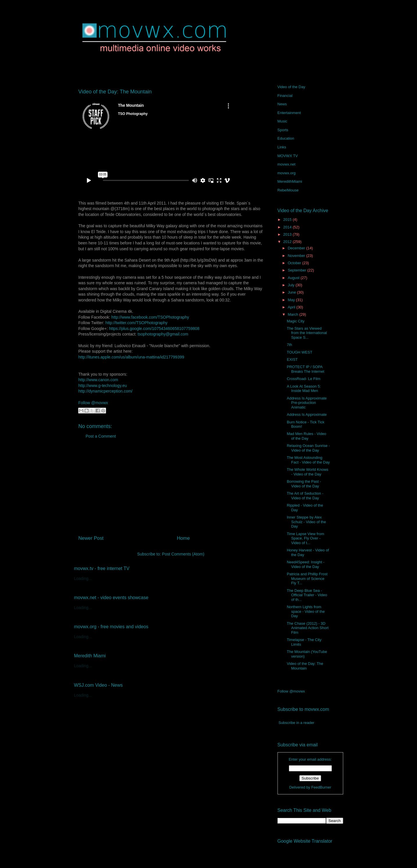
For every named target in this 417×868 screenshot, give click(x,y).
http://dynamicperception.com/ (106, 391)
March (293, 314)
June (292, 292)
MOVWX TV (288, 156)
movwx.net (287, 164)
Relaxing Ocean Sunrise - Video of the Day (308, 448)
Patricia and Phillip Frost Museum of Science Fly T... (307, 578)
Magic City (296, 321)
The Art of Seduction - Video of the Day (305, 496)
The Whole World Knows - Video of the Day (308, 472)
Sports (283, 130)
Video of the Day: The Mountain (305, 666)
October (295, 263)
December (297, 248)
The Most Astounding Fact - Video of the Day (308, 460)
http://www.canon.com (98, 380)
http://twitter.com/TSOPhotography (137, 323)
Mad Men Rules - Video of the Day (307, 436)
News (282, 104)
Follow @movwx (93, 403)
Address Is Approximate (307, 415)
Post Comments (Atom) (183, 554)
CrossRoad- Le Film (304, 379)
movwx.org (287, 173)
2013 (288, 234)
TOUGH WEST (300, 352)
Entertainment (289, 113)
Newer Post (91, 538)
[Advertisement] (171, 489)
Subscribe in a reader (296, 723)
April (292, 307)
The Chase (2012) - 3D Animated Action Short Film (308, 628)
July (292, 285)
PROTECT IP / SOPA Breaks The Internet (306, 369)
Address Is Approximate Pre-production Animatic (307, 403)
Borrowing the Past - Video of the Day (304, 484)
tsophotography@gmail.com (163, 334)
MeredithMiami (290, 181)
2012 (288, 242)
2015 (288, 220)
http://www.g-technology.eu (103, 386)
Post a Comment (101, 436)
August (294, 278)
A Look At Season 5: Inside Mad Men (304, 389)
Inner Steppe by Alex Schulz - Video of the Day (306, 522)
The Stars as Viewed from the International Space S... (307, 333)
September (297, 270)
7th (289, 345)
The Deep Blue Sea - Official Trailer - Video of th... (307, 595)
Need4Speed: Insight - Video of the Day (306, 564)
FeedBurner (321, 787)
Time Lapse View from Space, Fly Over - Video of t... (306, 538)
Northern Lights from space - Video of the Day (306, 611)
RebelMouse (288, 190)
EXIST (292, 360)
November (297, 256)
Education (286, 138)
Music (282, 121)
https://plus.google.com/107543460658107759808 (154, 329)
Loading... (83, 578)
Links (282, 147)
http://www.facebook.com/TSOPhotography (150, 317)
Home (183, 538)
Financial (285, 96)
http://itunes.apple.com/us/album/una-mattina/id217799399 (131, 357)
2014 (288, 227)
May (292, 300)
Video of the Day (291, 87)
